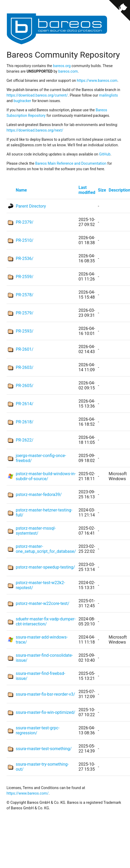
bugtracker (22, 101)
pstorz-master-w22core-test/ (43, 603)
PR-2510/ (25, 240)
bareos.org (62, 66)
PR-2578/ (25, 295)
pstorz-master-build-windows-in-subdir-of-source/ (46, 476)
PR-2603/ (25, 367)
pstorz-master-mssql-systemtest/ (36, 531)
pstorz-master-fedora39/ (39, 495)
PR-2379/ (25, 222)
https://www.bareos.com (97, 81)
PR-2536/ (25, 259)
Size (102, 190)
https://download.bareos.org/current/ (37, 95)
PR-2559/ (25, 277)
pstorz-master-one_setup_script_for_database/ (46, 549)
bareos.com (68, 71)
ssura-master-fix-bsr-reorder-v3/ (45, 694)
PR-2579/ (25, 313)
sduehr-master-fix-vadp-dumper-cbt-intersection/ (46, 621)
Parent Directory (31, 206)
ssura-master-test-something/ (44, 749)
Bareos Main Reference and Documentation (71, 163)
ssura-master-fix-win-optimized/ (46, 712)
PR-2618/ (25, 422)
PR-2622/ (25, 440)
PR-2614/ (25, 404)
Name (21, 190)
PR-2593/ (25, 331)
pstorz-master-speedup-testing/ (45, 567)
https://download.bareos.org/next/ (35, 130)
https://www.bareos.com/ (28, 793)
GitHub (105, 154)
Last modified (87, 190)
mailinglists (108, 95)
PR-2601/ (25, 349)
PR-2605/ (25, 386)
